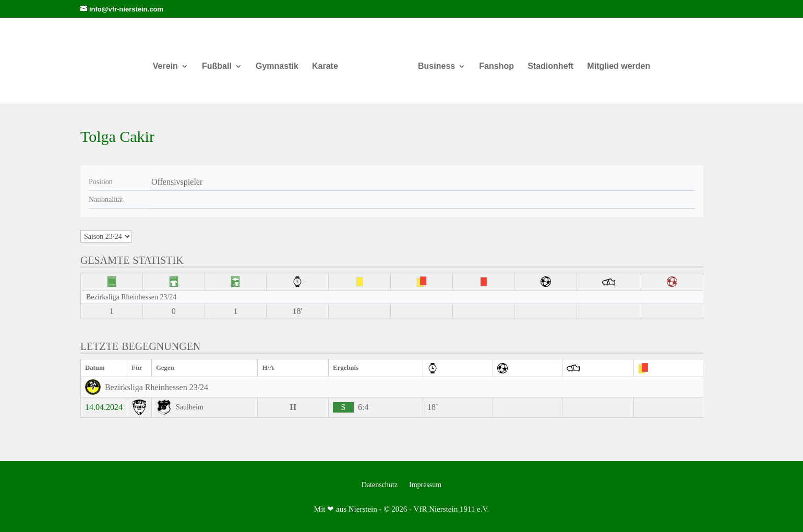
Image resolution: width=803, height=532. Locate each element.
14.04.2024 (104, 407)
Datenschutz (380, 485)
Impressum (425, 485)
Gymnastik (281, 62)
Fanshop (493, 62)
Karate (329, 62)
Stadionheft (547, 62)
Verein (169, 62)
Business (432, 62)
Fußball (221, 62)
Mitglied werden (615, 62)
